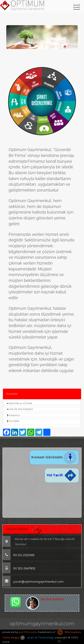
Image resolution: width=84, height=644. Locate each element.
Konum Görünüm (54, 457)
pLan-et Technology (37, 637)
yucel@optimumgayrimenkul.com (33, 582)
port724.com (28, 632)
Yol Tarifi (62, 475)
